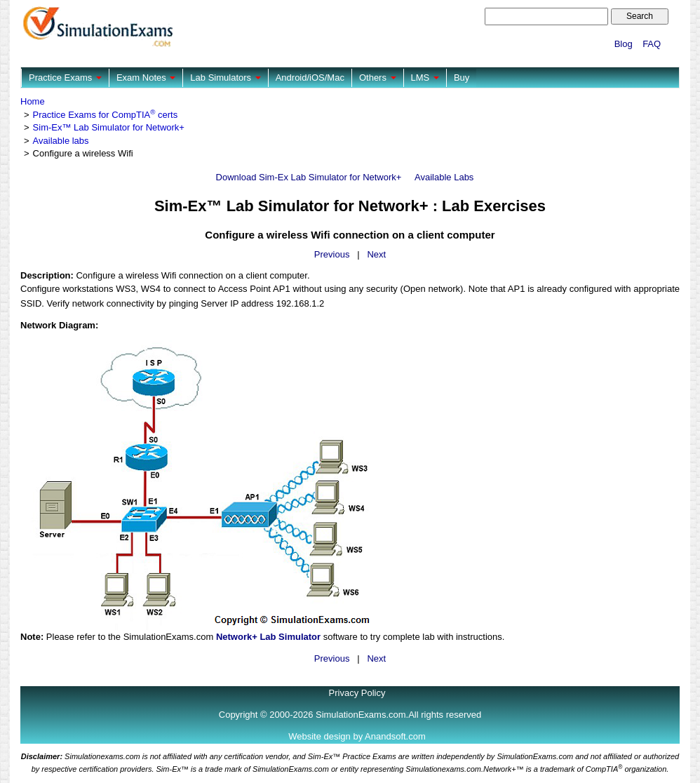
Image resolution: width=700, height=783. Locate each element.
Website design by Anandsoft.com (357, 736)
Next (376, 254)
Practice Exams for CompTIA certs (106, 115)
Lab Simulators (225, 78)
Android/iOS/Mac (310, 78)
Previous (332, 254)
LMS (425, 78)
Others (378, 78)
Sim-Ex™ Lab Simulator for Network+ (109, 127)
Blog (624, 44)
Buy (462, 78)
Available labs (61, 141)
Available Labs (444, 177)
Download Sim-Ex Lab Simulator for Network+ (309, 177)
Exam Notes (146, 78)
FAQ (652, 44)
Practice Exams (65, 78)
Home (33, 101)
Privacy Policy (357, 693)
